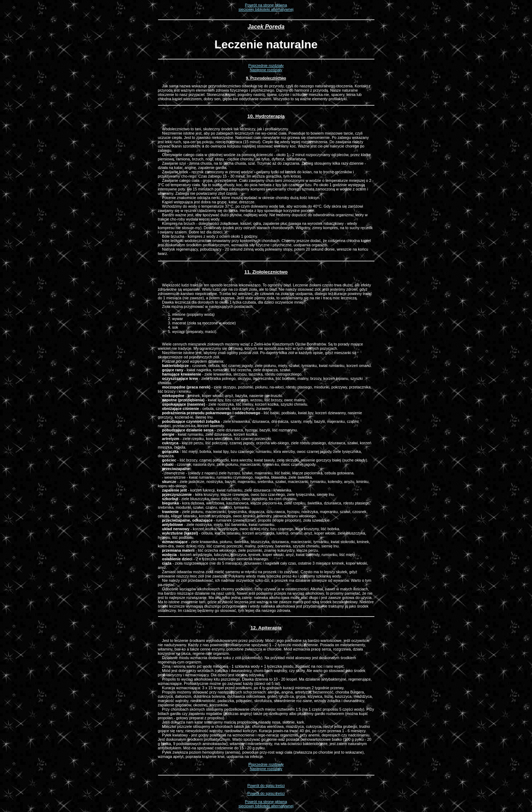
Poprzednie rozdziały (266, 66)
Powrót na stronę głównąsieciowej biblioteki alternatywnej (266, 7)
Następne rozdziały (266, 70)
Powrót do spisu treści (266, 786)
